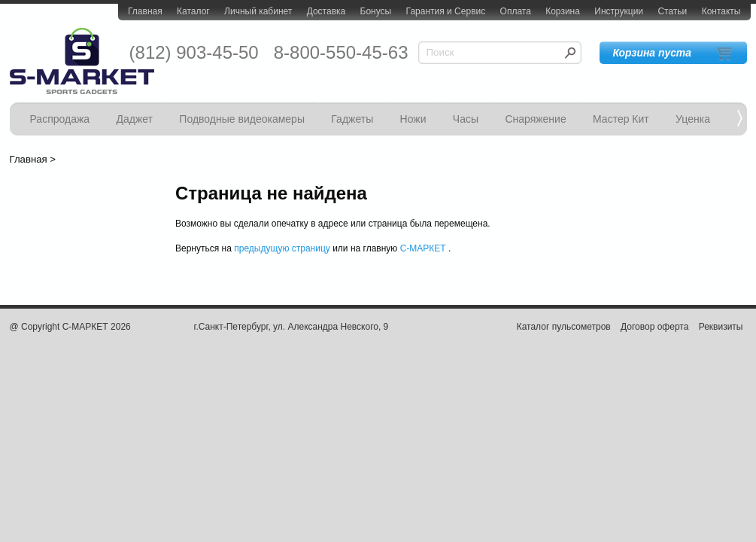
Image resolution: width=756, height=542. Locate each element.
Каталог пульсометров (564, 327)
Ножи (413, 119)
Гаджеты (352, 119)
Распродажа (60, 119)
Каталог (193, 11)
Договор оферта (654, 327)
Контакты (721, 11)
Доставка (326, 11)
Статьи (672, 11)
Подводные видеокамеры (242, 119)
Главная (145, 11)
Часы (466, 119)
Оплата (516, 11)
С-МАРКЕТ (423, 248)
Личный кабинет (258, 11)
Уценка (693, 119)
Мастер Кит (621, 119)
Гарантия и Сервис (446, 11)
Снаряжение (535, 119)
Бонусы (376, 11)
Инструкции (619, 11)
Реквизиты (721, 327)
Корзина (563, 11)
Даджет (134, 119)
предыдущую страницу (282, 248)
